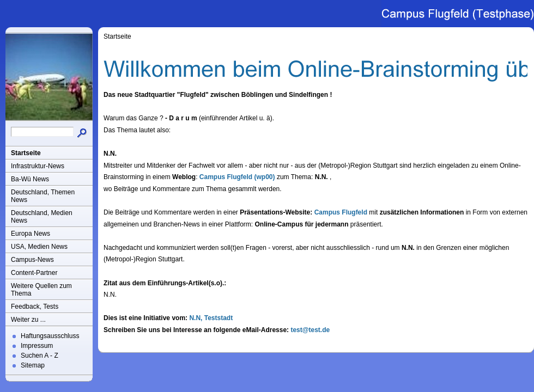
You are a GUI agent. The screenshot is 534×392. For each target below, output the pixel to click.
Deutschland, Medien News (42, 217)
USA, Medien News (39, 247)
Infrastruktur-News (38, 166)
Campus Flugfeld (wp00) (237, 177)
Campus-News (32, 260)
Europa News (31, 234)
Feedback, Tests (35, 307)
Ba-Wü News (30, 179)
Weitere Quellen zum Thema (41, 290)
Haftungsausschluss (50, 336)
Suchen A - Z (40, 356)
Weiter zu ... (28, 320)
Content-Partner (34, 273)
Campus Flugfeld (341, 212)
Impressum (37, 346)
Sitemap (33, 365)
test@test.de (310, 330)
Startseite (26, 153)
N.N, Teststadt (211, 318)
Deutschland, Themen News (43, 196)
